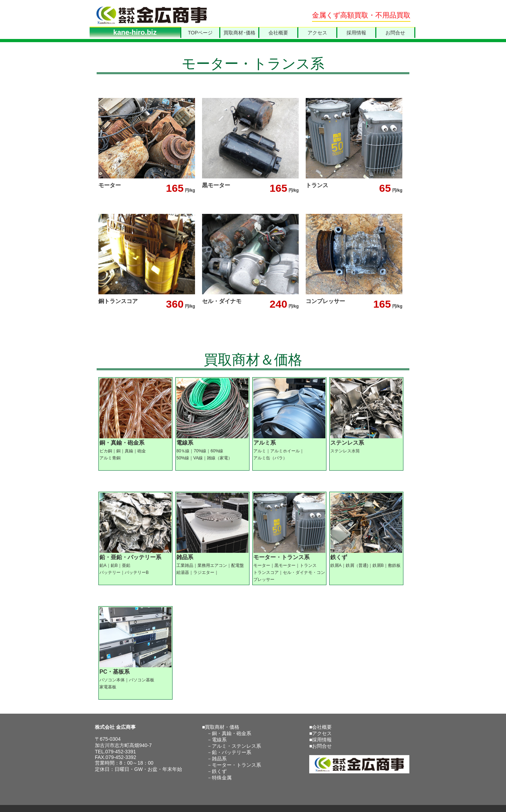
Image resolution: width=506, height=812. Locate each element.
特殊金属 (222, 778)
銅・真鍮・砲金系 (232, 733)
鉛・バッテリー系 (232, 752)
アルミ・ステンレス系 (236, 746)
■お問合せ (320, 746)
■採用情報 (320, 740)
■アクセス (320, 733)
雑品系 (219, 759)
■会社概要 (320, 727)
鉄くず (219, 771)
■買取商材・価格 (221, 727)
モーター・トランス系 (236, 765)
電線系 (219, 740)
